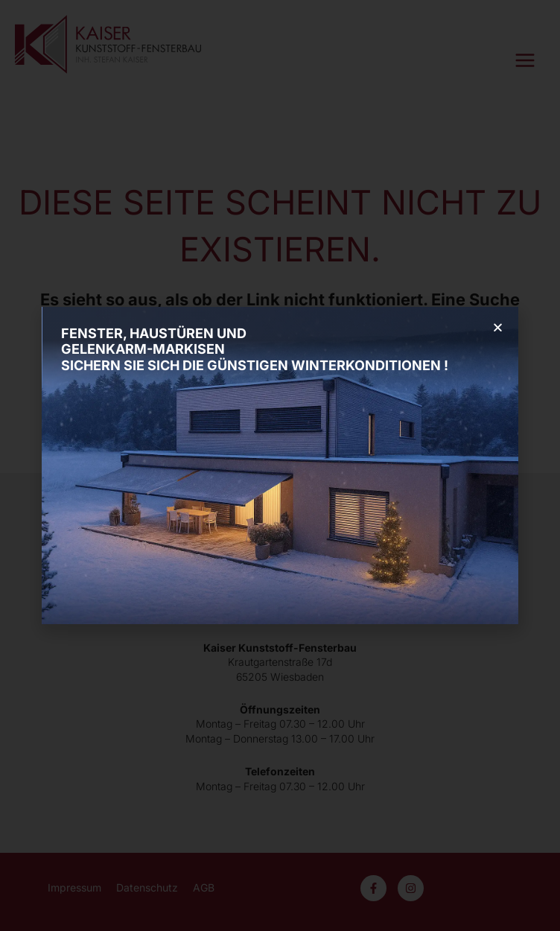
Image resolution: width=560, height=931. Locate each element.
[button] (498, 327)
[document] (280, 465)
